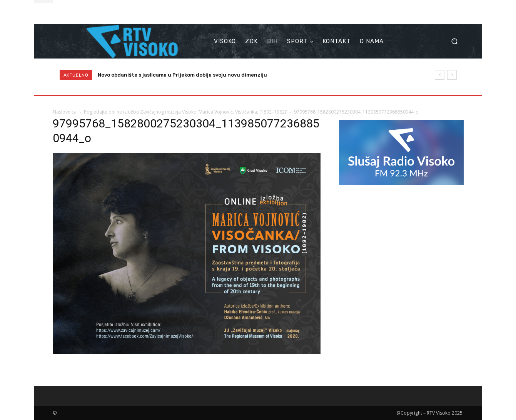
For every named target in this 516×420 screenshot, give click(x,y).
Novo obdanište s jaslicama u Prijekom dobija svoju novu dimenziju (182, 75)
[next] (452, 75)
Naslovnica (65, 112)
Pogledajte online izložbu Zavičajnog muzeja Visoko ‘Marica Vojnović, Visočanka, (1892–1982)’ (185, 112)
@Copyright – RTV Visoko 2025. (430, 413)
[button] (455, 41)
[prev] (440, 75)
